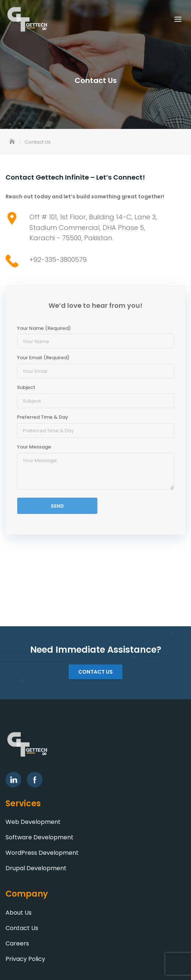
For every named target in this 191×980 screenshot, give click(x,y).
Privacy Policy (25, 959)
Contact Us (95, 672)
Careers (17, 943)
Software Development (39, 837)
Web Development (33, 822)
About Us (19, 913)
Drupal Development (36, 868)
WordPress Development (42, 853)
